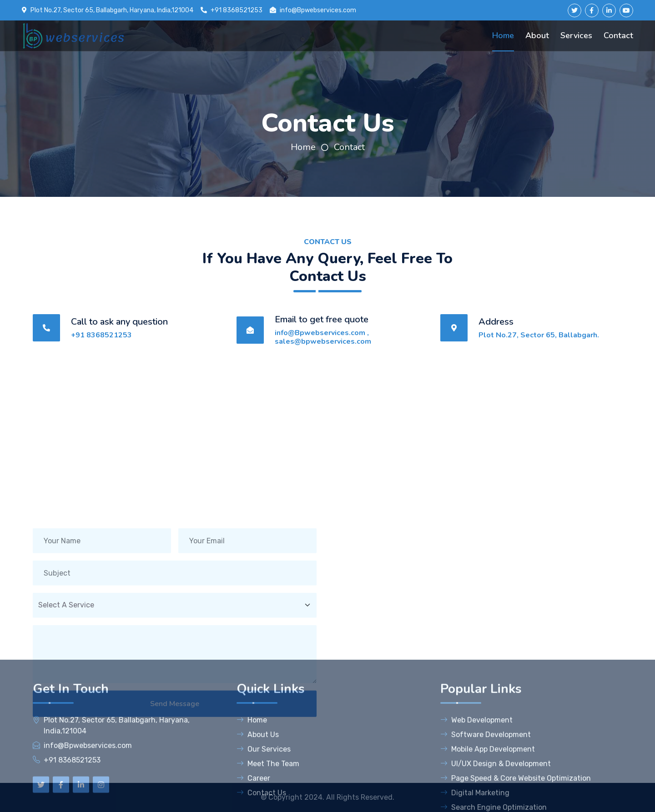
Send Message (175, 732)
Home (503, 35)
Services (576, 35)
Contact (618, 35)
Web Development (476, 799)
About (537, 35)
